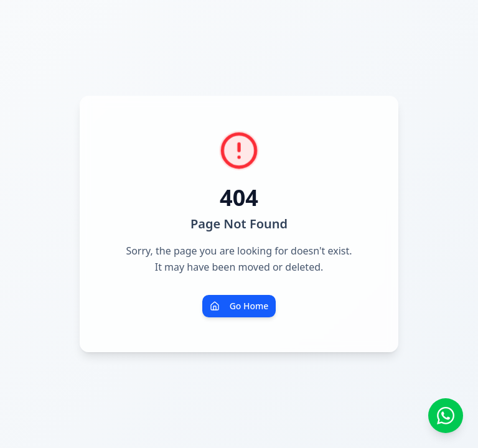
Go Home (239, 306)
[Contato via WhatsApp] (446, 416)
